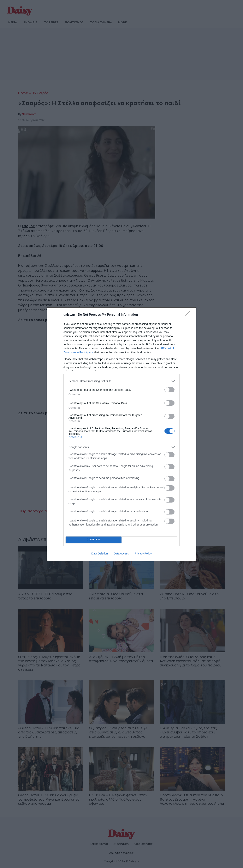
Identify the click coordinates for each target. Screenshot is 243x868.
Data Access (121, 554)
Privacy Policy (143, 554)
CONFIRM (94, 540)
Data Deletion (100, 554)
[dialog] (122, 434)
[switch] (169, 390)
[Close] (188, 315)
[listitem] (122, 381)
